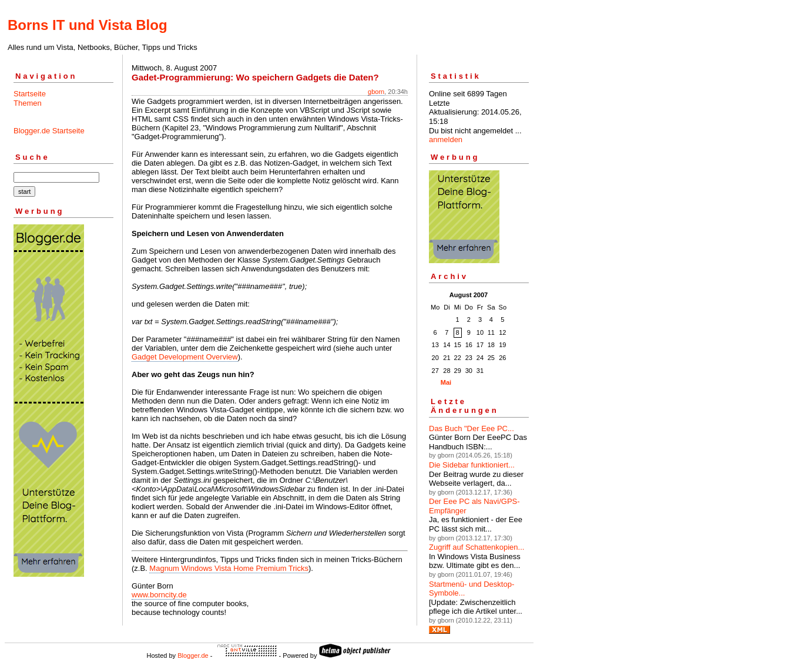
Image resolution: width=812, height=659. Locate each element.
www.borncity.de (159, 595)
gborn (376, 92)
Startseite (30, 94)
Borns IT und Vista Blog (88, 25)
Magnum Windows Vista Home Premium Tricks (229, 568)
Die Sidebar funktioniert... (472, 465)
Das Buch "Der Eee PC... (472, 428)
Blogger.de (193, 655)
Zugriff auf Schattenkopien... (477, 547)
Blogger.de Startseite (49, 131)
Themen (28, 103)
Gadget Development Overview (185, 357)
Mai (446, 382)
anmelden (446, 139)
